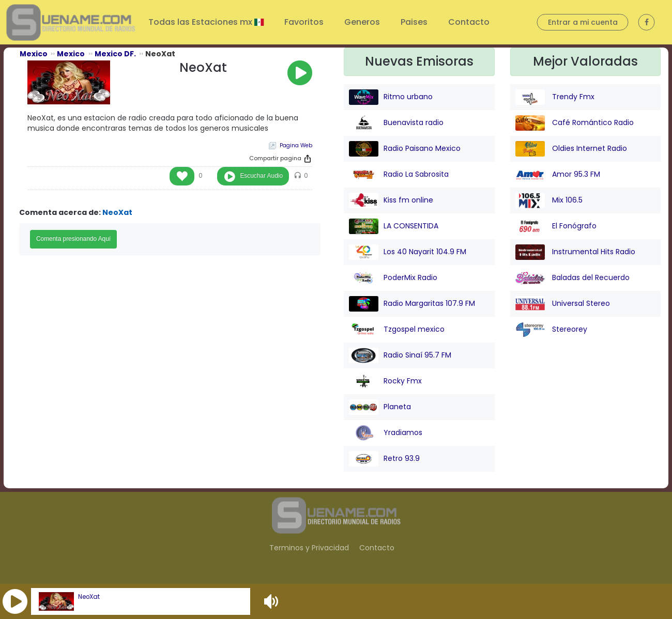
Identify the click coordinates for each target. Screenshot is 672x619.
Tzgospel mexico (397, 330)
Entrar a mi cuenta (583, 22)
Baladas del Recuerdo (572, 278)
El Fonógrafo (556, 226)
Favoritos (304, 22)
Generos (362, 22)
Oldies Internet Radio (571, 149)
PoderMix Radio (393, 278)
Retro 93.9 (384, 459)
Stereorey (551, 330)
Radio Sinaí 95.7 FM (400, 355)
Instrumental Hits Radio (575, 252)
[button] (15, 601)
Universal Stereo (563, 304)
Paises (414, 22)
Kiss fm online (391, 200)
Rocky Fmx (385, 381)
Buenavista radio (396, 123)
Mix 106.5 (549, 200)
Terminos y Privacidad (309, 548)
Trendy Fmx (555, 97)
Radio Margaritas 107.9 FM (412, 304)
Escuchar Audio (261, 176)
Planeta (380, 407)
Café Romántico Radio (575, 123)
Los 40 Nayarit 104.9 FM (408, 252)
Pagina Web (296, 145)
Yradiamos (386, 433)
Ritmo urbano (391, 97)
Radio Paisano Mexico (405, 149)
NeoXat (89, 597)
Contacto (469, 22)
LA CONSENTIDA (394, 226)
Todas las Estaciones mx (201, 22)
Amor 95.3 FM (558, 175)
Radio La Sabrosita (399, 175)
